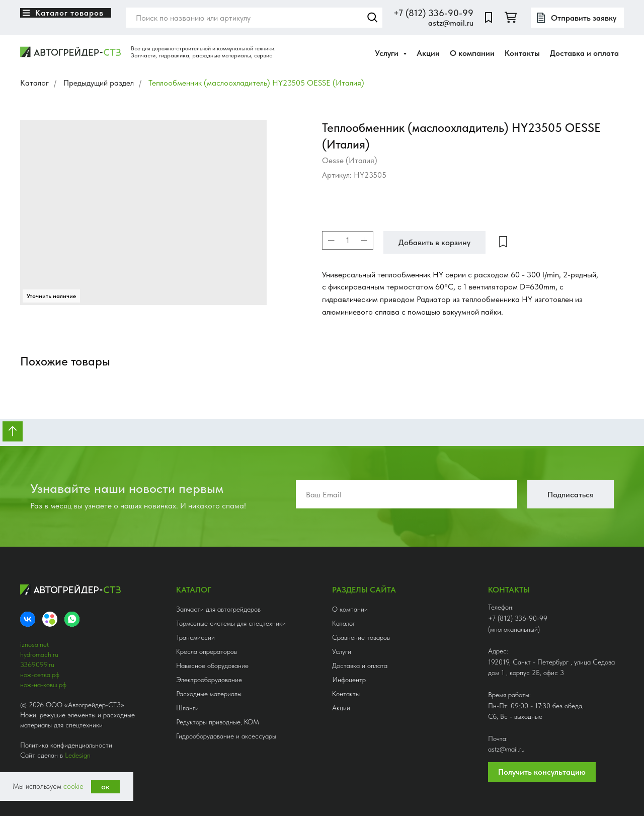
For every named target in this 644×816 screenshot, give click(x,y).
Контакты (522, 53)
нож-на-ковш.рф (43, 685)
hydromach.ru (39, 654)
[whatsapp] (72, 619)
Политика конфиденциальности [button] (66, 745)
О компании (472, 53)
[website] (489, 18)
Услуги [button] (388, 53)
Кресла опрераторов (207, 651)
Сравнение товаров (361, 637)
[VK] (28, 619)
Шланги (187, 708)
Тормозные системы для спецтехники (231, 623)
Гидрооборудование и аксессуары (226, 736)
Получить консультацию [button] (542, 772)
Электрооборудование (209, 680)
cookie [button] (73, 786)
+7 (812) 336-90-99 (433, 13)
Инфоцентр (349, 680)
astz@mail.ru (451, 23)
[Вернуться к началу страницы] (13, 431)
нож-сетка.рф (40, 675)
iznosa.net (34, 644)
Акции (428, 53)
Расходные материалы (209, 694)
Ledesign (78, 755)
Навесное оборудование (212, 665)
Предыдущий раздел (99, 83)
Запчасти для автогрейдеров (218, 609)
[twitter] (511, 18)
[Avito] (50, 619)
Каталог (34, 83)
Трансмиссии (195, 637)
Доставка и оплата (584, 53)
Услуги (342, 651)
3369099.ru (37, 664)
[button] (577, 18)
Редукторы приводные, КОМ (218, 722)
